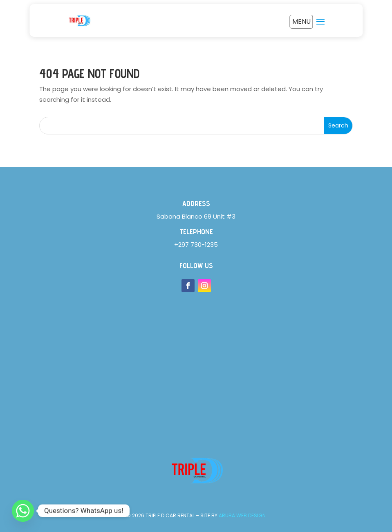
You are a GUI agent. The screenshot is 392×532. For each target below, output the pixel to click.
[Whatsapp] (23, 511)
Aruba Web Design (242, 515)
